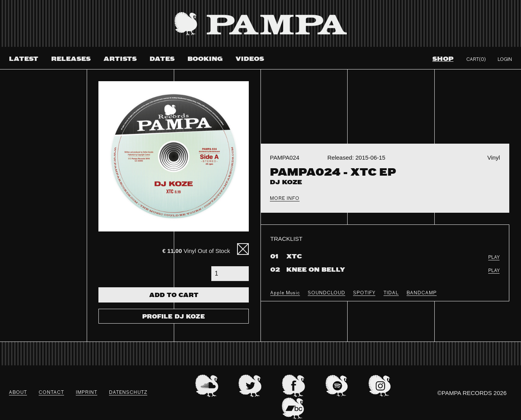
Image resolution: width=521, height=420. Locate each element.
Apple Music (285, 293)
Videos (250, 59)
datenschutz (128, 393)
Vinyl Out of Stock (196, 251)
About (18, 393)
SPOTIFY (364, 293)
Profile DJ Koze (174, 317)
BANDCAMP (422, 293)
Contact (51, 393)
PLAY (494, 258)
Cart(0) (476, 60)
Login (505, 60)
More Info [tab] (285, 199)
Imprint (87, 393)
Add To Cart (174, 295)
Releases (71, 59)
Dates (162, 59)
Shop (443, 59)
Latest (24, 59)
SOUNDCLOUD (327, 293)
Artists (120, 59)
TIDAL (391, 293)
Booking (205, 59)
